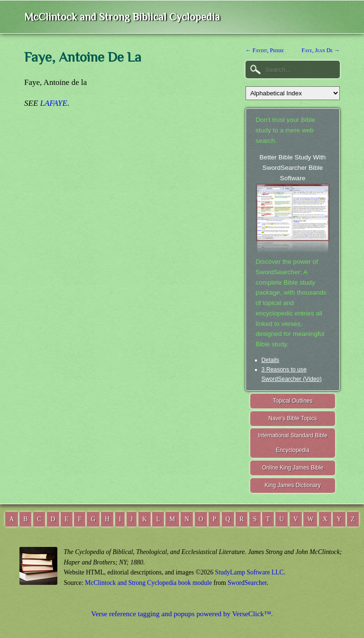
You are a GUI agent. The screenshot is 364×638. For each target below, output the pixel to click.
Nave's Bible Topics (293, 418)
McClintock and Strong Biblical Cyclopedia (122, 17)
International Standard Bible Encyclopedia (293, 443)
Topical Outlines (292, 401)
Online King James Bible (293, 468)
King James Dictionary (292, 485)
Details (270, 360)
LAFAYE (54, 103)
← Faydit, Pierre (265, 50)
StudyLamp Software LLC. (250, 572)
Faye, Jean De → (321, 50)
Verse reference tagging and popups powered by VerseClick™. (182, 614)
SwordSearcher (247, 583)
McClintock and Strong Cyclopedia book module (148, 583)
